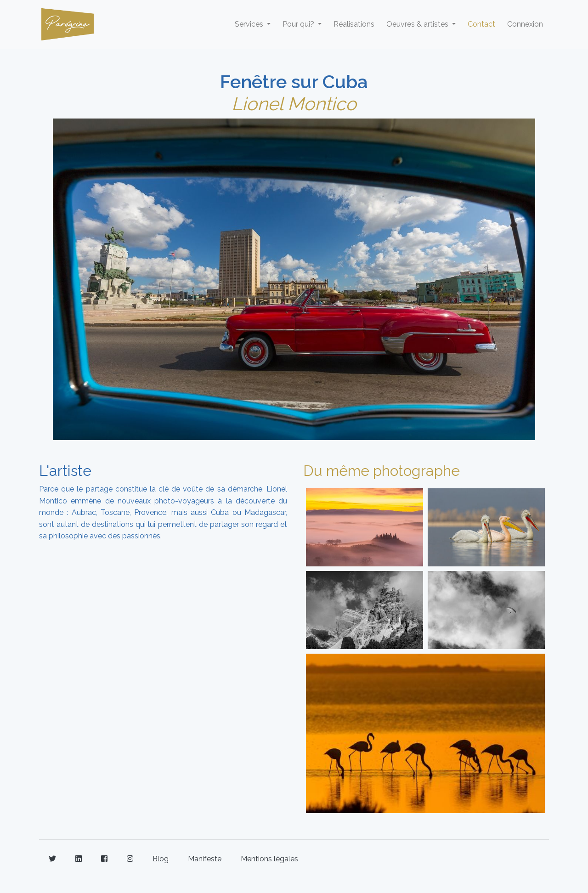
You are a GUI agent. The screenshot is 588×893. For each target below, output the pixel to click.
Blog (161, 859)
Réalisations (354, 24)
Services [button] (250, 24)
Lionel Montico (294, 104)
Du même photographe (382, 471)
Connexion (525, 24)
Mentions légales (269, 859)
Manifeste (205, 859)
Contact (481, 24)
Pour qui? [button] (299, 24)
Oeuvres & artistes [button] (418, 24)
